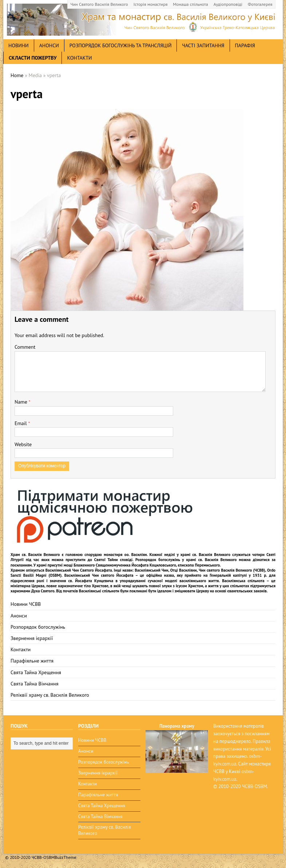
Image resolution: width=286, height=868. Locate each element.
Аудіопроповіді (228, 4)
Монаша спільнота (190, 4)
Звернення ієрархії (32, 638)
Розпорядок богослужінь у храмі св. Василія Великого (186, 560)
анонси (49, 45)
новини (19, 45)
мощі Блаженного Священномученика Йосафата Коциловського (120, 565)
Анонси (19, 616)
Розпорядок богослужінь (38, 627)
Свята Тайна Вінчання (35, 684)
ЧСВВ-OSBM (255, 786)
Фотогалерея (260, 4)
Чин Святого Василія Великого (99, 4)
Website (23, 444)
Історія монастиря (151, 4)
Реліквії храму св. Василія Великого (50, 695)
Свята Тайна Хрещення (36, 672)
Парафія (245, 45)
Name (22, 402)
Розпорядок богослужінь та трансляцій (121, 45)
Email (21, 423)
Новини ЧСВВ (26, 604)
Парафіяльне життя (32, 661)
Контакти (79, 58)
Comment (25, 347)
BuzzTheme (65, 857)
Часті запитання (203, 45)
